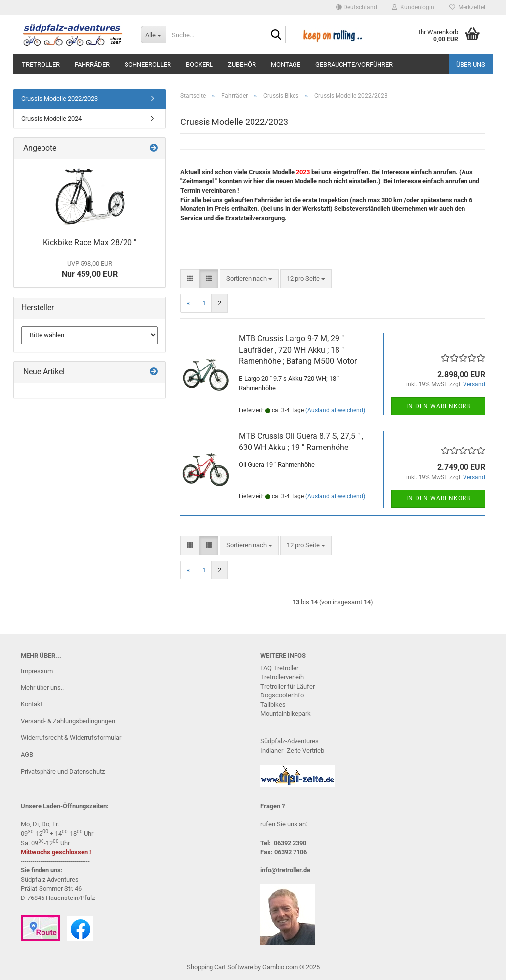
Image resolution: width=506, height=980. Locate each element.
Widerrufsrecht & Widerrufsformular (71, 738)
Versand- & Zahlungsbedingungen (68, 721)
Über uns (471, 64)
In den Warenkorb (438, 406)
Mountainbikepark (286, 714)
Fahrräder (92, 64)
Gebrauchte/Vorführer (354, 64)
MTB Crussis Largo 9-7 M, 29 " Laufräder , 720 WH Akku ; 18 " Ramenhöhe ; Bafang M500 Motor (298, 350)
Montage (286, 64)
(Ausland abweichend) (335, 410)
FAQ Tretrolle (278, 668)
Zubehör (242, 64)
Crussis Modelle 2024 (51, 118)
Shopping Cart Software (220, 967)
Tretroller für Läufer (288, 686)
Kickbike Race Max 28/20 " (90, 242)
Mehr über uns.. (42, 687)
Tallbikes (273, 705)
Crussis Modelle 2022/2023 (60, 99)
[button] (357, 7)
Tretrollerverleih (282, 677)
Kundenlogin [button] (413, 7)
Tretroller (41, 64)
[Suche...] (153, 35)
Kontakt (32, 704)
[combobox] (249, 279)
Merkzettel (467, 7)
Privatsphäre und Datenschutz (63, 771)
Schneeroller (148, 64)
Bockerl (199, 64)
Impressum (37, 671)
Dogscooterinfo (282, 695)
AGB (27, 755)
